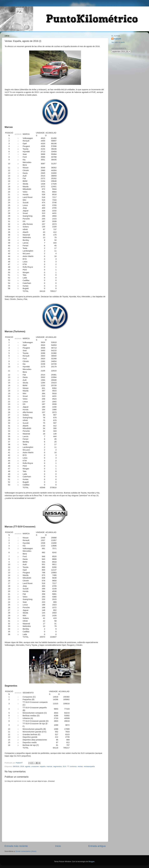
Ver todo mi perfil (118, 42)
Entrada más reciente (16, 846)
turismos (73, 766)
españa (43, 766)
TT (68, 766)
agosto (28, 766)
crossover (35, 766)
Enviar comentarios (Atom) (26, 851)
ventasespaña (89, 766)
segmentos (58, 766)
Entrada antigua (97, 846)
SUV (64, 766)
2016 (22, 766)
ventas (80, 766)
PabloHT (118, 39)
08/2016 (16, 766)
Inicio (58, 846)
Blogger (91, 861)
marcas (49, 766)
